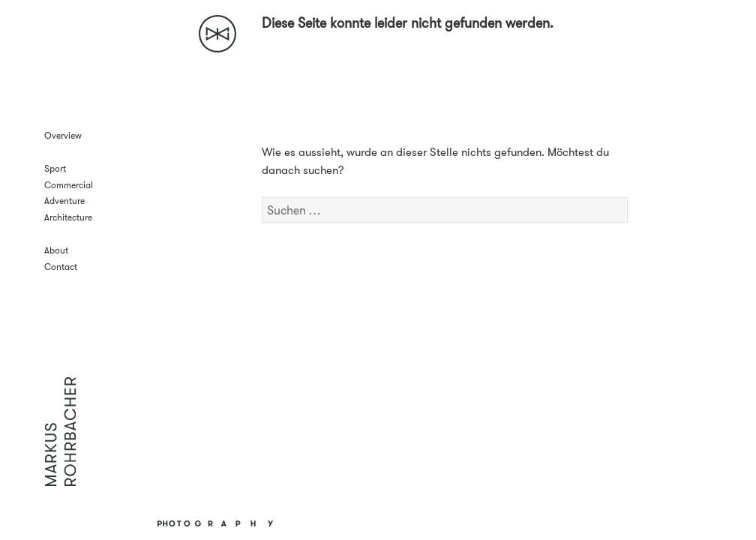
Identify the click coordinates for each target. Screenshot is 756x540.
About (56, 250)
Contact (61, 267)
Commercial (69, 185)
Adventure (64, 201)
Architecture (68, 217)
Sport (55, 168)
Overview (63, 135)
